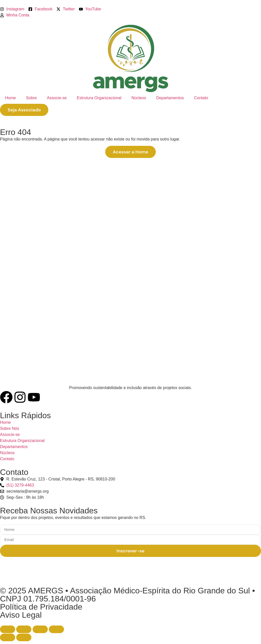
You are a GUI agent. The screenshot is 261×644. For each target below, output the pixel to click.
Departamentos (170, 98)
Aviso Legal (21, 615)
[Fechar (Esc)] (56, 629)
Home (10, 98)
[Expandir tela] (24, 629)
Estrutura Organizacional (99, 98)
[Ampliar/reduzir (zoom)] (8, 629)
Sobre (31, 98)
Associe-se (57, 98)
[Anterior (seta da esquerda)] (8, 637)
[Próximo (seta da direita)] (24, 637)
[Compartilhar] (40, 629)
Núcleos (139, 98)
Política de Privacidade (41, 607)
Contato (201, 98)
